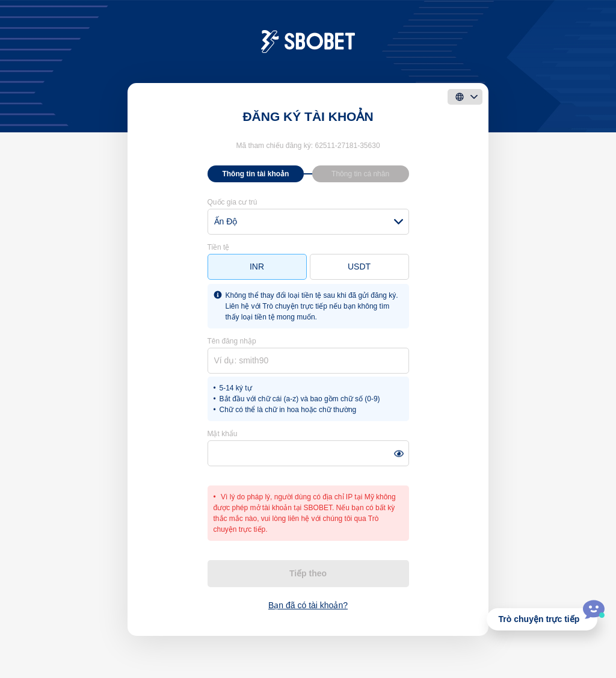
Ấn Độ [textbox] (226, 221)
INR (257, 267)
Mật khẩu (223, 434)
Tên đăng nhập (232, 341)
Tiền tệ (219, 247)
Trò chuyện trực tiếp (539, 619)
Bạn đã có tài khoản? (308, 605)
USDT (359, 267)
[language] (465, 97)
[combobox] (308, 222)
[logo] (308, 41)
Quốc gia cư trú (233, 202)
